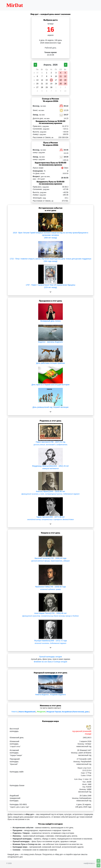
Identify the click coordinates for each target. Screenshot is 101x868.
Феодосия (41, 712)
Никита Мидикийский (27, 712)
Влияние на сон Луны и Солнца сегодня (50, 662)
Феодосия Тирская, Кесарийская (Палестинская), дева (68, 712)
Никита (14, 712)
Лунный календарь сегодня (51, 657)
